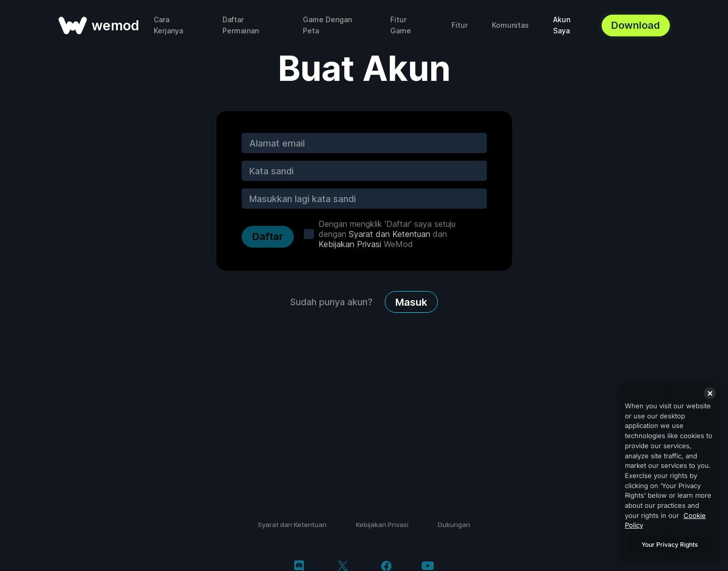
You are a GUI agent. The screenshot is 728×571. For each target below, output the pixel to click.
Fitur (460, 25)
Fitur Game (401, 25)
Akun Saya (562, 25)
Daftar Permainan (241, 25)
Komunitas (510, 25)
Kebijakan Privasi (350, 244)
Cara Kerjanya (168, 25)
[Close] (710, 393)
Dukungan (454, 525)
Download (635, 25)
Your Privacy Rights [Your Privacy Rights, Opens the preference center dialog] (670, 544)
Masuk (411, 302)
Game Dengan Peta (327, 25)
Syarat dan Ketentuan (390, 234)
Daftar (268, 236)
